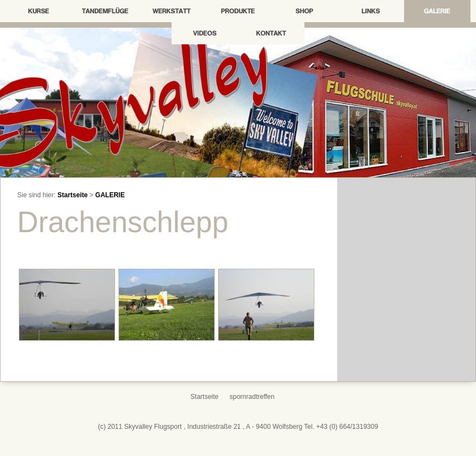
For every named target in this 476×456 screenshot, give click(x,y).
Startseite (73, 195)
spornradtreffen (252, 397)
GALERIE (110, 195)
